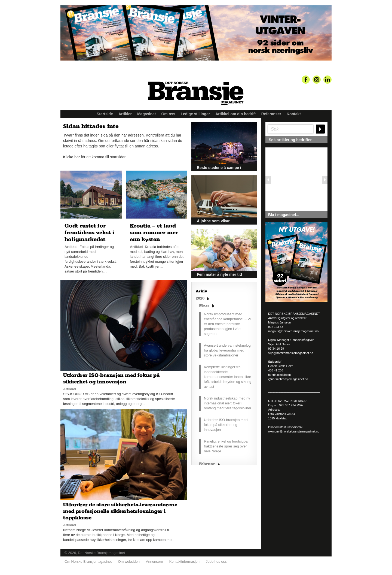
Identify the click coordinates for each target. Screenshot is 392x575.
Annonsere (154, 562)
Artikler (125, 114)
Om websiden (129, 562)
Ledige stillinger (195, 114)
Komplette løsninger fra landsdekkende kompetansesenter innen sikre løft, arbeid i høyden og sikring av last (228, 377)
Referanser (271, 114)
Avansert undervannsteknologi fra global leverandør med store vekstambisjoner (228, 350)
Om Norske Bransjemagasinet (88, 562)
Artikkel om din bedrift (236, 114)
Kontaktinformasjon (184, 562)
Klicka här (71, 157)
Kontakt (294, 114)
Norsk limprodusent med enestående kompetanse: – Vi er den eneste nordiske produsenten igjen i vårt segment (227, 324)
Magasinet (146, 114)
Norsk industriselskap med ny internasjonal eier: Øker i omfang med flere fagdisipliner (228, 403)
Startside (105, 114)
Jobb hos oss (216, 562)
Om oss (168, 114)
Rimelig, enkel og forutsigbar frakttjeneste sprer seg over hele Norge (226, 446)
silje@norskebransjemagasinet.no (291, 353)
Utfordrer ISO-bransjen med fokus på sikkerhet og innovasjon (226, 425)
